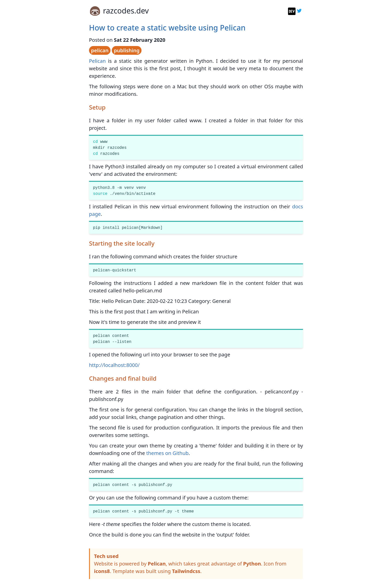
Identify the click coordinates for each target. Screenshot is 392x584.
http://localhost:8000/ (114, 365)
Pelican (97, 61)
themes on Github (167, 453)
